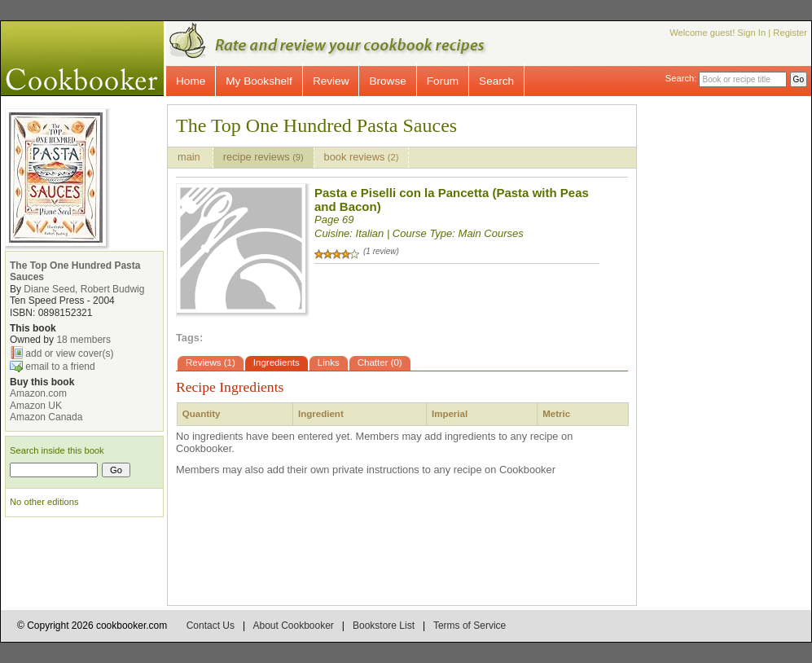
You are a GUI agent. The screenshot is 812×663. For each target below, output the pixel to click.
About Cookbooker (293, 626)
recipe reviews (263, 157)
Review (331, 81)
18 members (83, 340)
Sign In (751, 33)
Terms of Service (470, 626)
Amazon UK (36, 406)
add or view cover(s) (69, 353)
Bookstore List (384, 626)
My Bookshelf (259, 81)
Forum (443, 81)
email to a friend (60, 366)
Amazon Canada (46, 417)
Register (790, 33)
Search (496, 81)
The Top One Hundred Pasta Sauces (316, 125)
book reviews (362, 157)
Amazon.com (38, 393)
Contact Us (211, 626)
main (190, 157)
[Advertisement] (738, 349)
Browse (387, 81)
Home (191, 81)
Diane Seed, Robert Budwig (84, 289)
